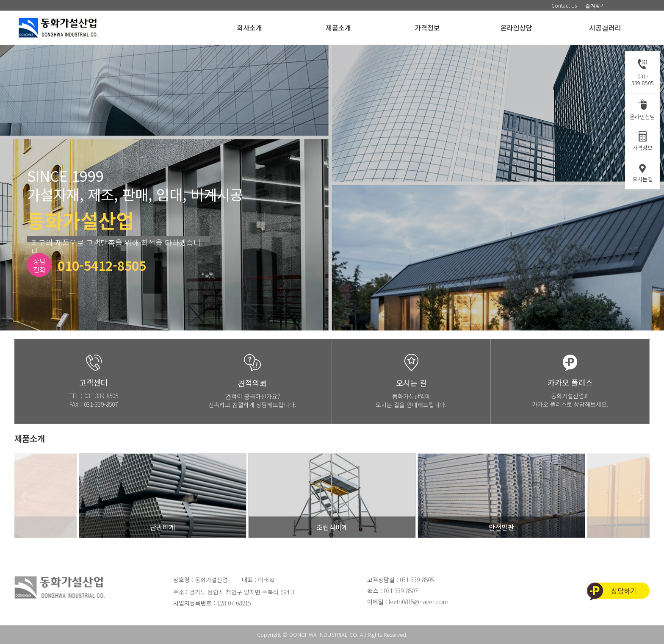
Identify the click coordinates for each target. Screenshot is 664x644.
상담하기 (624, 591)
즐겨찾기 (595, 5)
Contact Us (564, 5)
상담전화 (39, 265)
